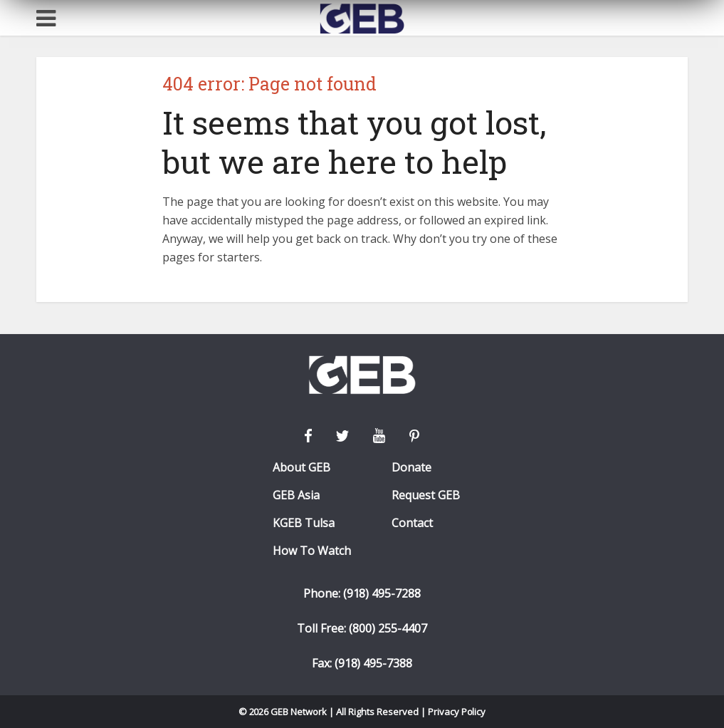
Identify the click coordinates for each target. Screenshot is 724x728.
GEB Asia (296, 495)
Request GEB (426, 495)
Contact (412, 523)
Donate (411, 468)
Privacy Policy (457, 712)
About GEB (301, 468)
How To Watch (312, 551)
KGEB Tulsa (304, 523)
